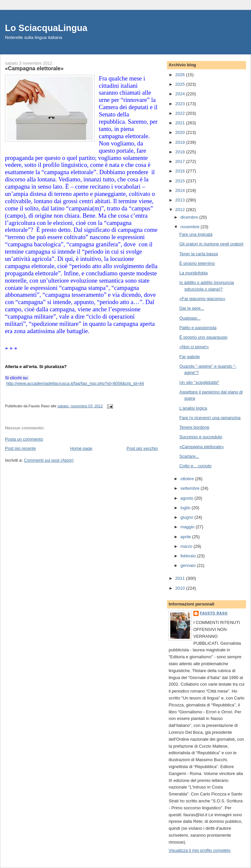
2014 (181, 190)
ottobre (188, 479)
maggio (188, 527)
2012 (181, 210)
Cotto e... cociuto (195, 466)
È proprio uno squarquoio (203, 337)
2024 (181, 94)
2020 (181, 132)
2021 (181, 123)
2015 (181, 181)
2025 (181, 84)
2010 (181, 588)
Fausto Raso (214, 613)
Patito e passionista (198, 328)
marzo (187, 546)
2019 (181, 142)
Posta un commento (24, 439)
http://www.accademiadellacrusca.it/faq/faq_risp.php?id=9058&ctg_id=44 (75, 383)
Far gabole (189, 357)
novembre (191, 227)
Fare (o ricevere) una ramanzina (210, 418)
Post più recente (20, 448)
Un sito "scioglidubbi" (199, 382)
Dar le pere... (192, 308)
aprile (186, 537)
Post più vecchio (142, 448)
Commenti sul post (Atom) (49, 460)
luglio (186, 508)
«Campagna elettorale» (201, 447)
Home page (81, 448)
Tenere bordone (194, 427)
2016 (181, 171)
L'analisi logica (193, 408)
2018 (181, 152)
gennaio (189, 565)
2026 (181, 75)
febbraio (189, 556)
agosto (188, 498)
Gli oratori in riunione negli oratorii (211, 244)
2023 (181, 104)
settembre (191, 488)
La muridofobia (193, 273)
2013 (181, 200)
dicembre (190, 217)
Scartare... (189, 456)
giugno (188, 517)
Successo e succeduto (201, 437)
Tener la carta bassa (198, 254)
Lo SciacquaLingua (46, 28)
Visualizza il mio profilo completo (200, 850)
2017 (181, 161)
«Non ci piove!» (194, 347)
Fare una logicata (196, 234)
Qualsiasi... (190, 318)
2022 (181, 113)
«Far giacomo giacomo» (202, 299)
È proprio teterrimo (197, 263)
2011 (181, 578)
